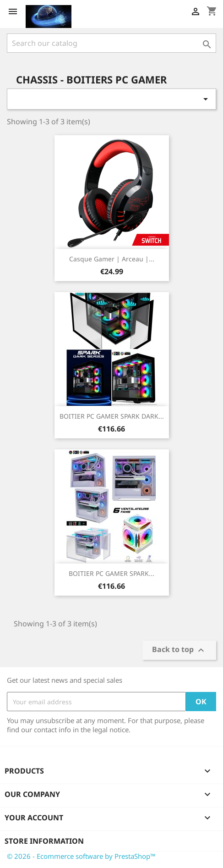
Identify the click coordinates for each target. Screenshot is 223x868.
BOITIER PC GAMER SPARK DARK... (112, 416)
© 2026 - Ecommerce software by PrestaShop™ (81, 856)
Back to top (179, 650)
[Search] (111, 43)
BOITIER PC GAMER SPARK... (111, 573)
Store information (44, 841)
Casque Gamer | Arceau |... (112, 259)
